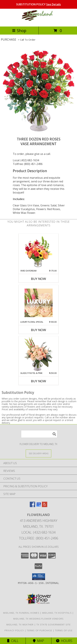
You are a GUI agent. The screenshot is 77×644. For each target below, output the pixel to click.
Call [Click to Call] (13, 641)
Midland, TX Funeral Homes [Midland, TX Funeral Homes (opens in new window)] (21, 613)
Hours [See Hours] (64, 641)
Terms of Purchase (39, 630)
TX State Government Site (54, 625)
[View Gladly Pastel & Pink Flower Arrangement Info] (39, 354)
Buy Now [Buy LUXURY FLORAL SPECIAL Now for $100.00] (38, 330)
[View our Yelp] (45, 506)
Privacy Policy (14, 630)
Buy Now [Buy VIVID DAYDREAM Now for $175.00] (38, 279)
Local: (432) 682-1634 (26, 160)
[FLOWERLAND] (38, 22)
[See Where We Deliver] (38, 453)
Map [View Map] (38, 641)
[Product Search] (39, 434)
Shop (19, 30)
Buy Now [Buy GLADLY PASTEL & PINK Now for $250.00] (38, 381)
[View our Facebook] (32, 506)
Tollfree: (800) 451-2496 (28, 164)
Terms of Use (64, 630)
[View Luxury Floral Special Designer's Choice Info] (39, 303)
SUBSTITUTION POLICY (38, 4)
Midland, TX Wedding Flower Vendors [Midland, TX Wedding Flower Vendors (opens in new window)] (38, 619)
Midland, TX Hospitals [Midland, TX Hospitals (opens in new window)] (57, 613)
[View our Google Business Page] (38, 506)
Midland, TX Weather (20, 625)
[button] (39, 577)
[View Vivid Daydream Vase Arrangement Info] (39, 252)
